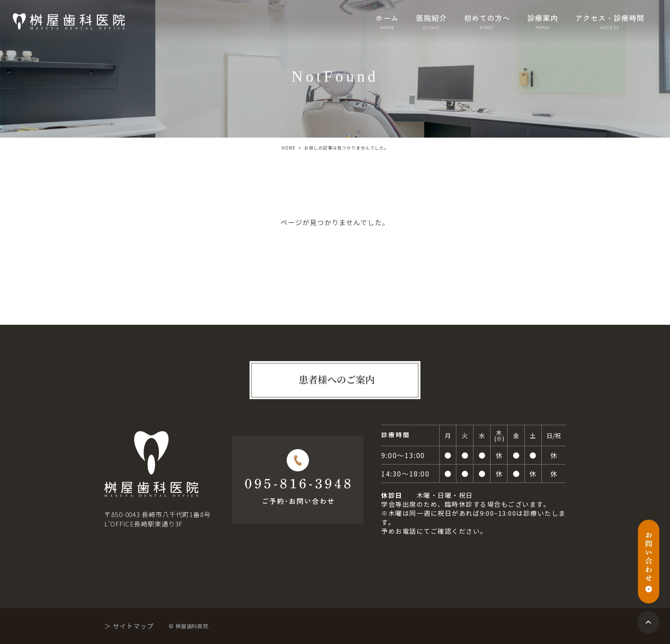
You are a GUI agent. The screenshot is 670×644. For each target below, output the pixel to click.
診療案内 (543, 22)
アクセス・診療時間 (610, 22)
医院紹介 (432, 22)
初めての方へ (487, 22)
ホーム (387, 22)
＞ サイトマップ (129, 626)
